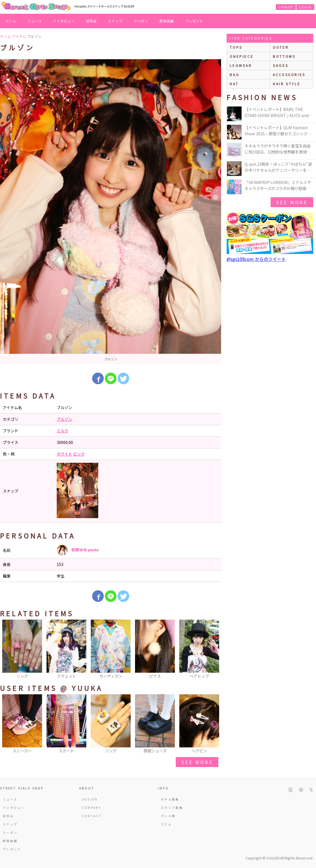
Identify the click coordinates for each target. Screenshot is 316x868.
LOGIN (305, 7)
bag (235, 75)
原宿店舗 (167, 21)
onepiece (242, 56)
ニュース (35, 21)
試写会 (92, 21)
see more (197, 762)
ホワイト (64, 454)
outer (281, 47)
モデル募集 (170, 799)
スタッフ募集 (172, 808)
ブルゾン (64, 419)
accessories (289, 75)
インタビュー (64, 21)
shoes (281, 65)
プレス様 (168, 816)
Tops (236, 47)
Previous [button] (7, 649)
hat (234, 84)
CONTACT (92, 816)
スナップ (115, 21)
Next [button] (214, 649)
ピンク (79, 454)
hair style (287, 84)
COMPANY (92, 808)
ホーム (11, 21)
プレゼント (194, 21)
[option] (111, 212)
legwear (241, 65)
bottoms (284, 56)
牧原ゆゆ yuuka (78, 550)
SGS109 (90, 799)
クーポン (141, 21)
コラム (166, 824)
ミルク (63, 431)
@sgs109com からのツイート (256, 259)
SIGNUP (286, 7)
